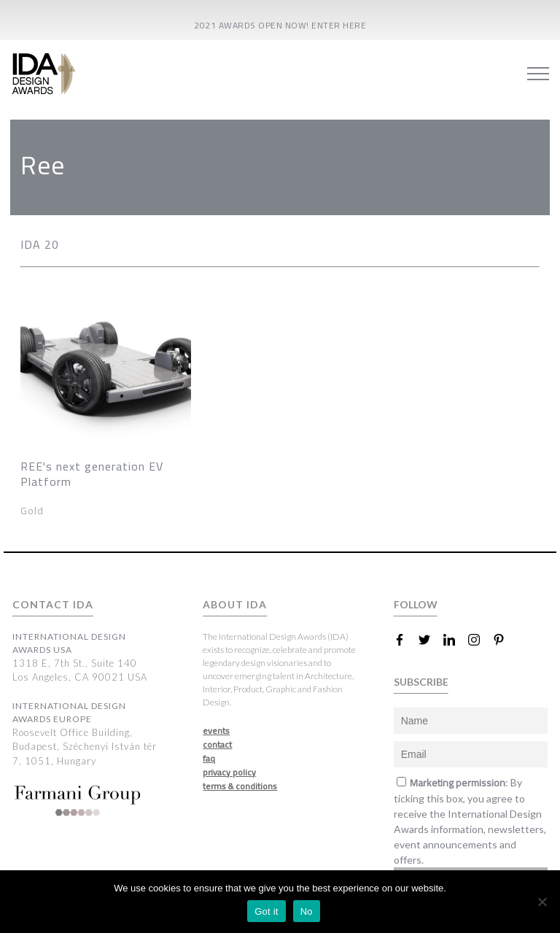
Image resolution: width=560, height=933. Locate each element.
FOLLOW (416, 604)
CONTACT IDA (53, 604)
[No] (542, 902)
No (307, 911)
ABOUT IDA (235, 604)
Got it (267, 911)
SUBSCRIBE (421, 682)
